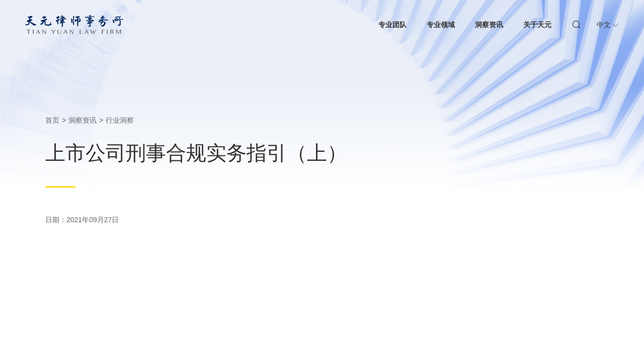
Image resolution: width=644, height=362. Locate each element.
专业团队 (392, 25)
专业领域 (441, 25)
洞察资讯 (489, 25)
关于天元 (537, 25)
